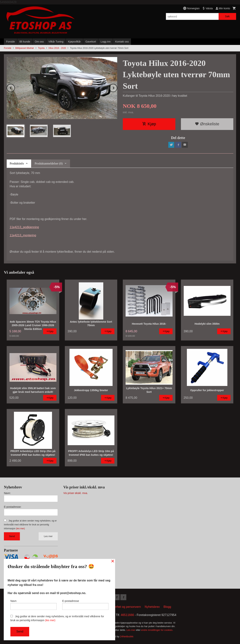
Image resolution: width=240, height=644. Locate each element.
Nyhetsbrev (152, 607)
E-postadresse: (13, 507)
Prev (15, 87)
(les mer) (20, 529)
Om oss (39, 42)
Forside (10, 42)
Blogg (167, 607)
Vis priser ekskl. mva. (76, 493)
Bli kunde (25, 42)
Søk (227, 16)
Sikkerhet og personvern (125, 607)
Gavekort (91, 42)
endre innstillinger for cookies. (157, 630)
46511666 (127, 615)
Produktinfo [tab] (17, 163)
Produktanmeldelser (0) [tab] (49, 163)
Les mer (48, 536)
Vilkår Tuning (56, 42)
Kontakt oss (122, 42)
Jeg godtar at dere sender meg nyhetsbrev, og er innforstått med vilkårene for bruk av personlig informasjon (30, 525)
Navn (34, 605)
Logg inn (106, 42)
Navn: (7, 493)
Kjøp (149, 124)
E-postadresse (85, 605)
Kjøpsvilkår (74, 42)
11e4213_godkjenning (24, 227)
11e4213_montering (23, 235)
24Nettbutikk (127, 636)
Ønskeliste (207, 124)
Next (117, 87)
